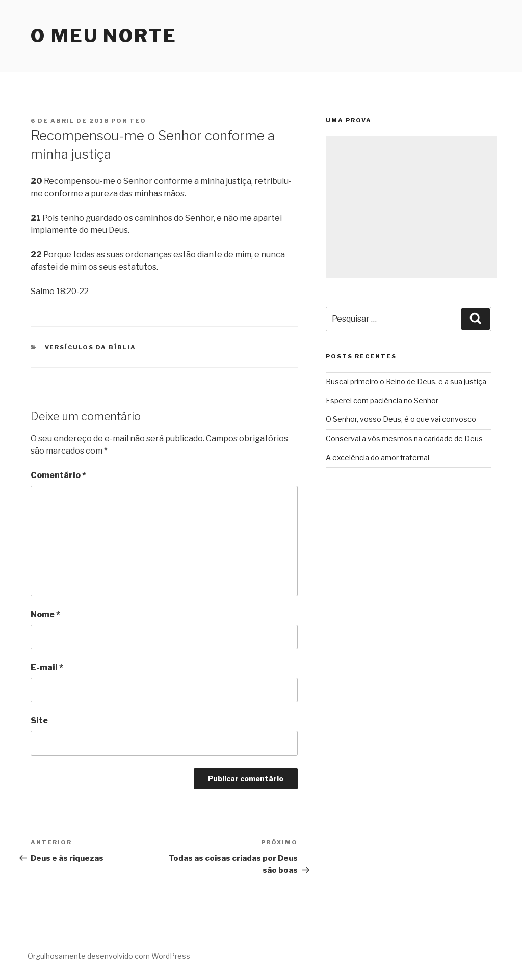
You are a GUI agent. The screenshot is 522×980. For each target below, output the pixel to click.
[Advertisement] (411, 207)
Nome (45, 614)
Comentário (58, 475)
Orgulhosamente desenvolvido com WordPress (109, 956)
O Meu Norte (104, 36)
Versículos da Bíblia (91, 347)
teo (138, 121)
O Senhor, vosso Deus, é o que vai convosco (401, 419)
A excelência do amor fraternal (377, 457)
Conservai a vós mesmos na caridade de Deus (404, 439)
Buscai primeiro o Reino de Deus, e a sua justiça (406, 381)
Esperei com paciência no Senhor (382, 400)
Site (39, 720)
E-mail (47, 667)
